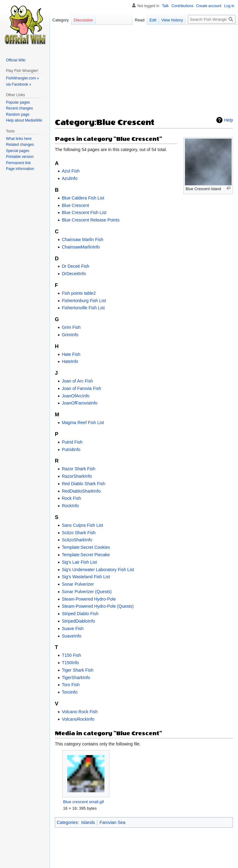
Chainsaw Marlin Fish (82, 239)
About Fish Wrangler (97, 860)
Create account (209, 6)
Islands (88, 822)
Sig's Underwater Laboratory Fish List (98, 570)
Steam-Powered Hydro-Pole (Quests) (98, 606)
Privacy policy (65, 860)
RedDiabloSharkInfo (81, 491)
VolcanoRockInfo (78, 719)
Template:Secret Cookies (86, 547)
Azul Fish (71, 171)
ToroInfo (70, 692)
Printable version (20, 157)
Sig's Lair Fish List (79, 562)
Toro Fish (71, 685)
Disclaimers (127, 860)
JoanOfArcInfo (76, 396)
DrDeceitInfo (74, 274)
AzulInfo (70, 178)
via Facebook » (18, 84)
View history (172, 20)
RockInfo (70, 506)
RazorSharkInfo (77, 476)
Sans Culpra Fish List (82, 525)
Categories (67, 822)
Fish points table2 (79, 293)
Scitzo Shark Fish (79, 533)
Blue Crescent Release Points (90, 220)
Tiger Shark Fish (77, 670)
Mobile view (150, 860)
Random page (18, 114)
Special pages (18, 151)
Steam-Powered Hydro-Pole (89, 599)
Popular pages (18, 102)
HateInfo (70, 361)
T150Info (70, 663)
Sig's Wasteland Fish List (86, 577)
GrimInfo (70, 335)
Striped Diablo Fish (80, 614)
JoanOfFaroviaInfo (79, 403)
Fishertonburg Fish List (84, 301)
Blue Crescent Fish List (84, 213)
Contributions (182, 6)
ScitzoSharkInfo (77, 540)
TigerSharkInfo (76, 678)
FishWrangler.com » (22, 78)
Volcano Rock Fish (80, 712)
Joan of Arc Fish (77, 381)
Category (61, 20)
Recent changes (19, 108)
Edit (153, 20)
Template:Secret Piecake (86, 555)
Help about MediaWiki (24, 120)
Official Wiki (15, 60)
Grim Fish (71, 327)
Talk (165, 6)
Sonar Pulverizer (78, 584)
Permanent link (18, 163)
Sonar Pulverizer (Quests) (87, 592)
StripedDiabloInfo (78, 621)
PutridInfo (71, 450)
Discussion (84, 20)
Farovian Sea (112, 822)
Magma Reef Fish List (83, 423)
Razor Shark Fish (78, 469)
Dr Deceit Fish (75, 266)
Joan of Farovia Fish (81, 388)
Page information (20, 169)
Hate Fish (71, 354)
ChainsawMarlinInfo (81, 247)
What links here (19, 139)
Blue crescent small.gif (83, 802)
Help (229, 120)
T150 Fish (71, 655)
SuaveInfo (71, 636)
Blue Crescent (75, 205)
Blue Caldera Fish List (83, 198)
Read (140, 20)
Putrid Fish (72, 442)
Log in (229, 6)
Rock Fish (71, 498)
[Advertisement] (144, 73)
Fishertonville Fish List (83, 308)
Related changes (20, 145)
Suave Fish (73, 629)
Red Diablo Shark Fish (83, 484)
